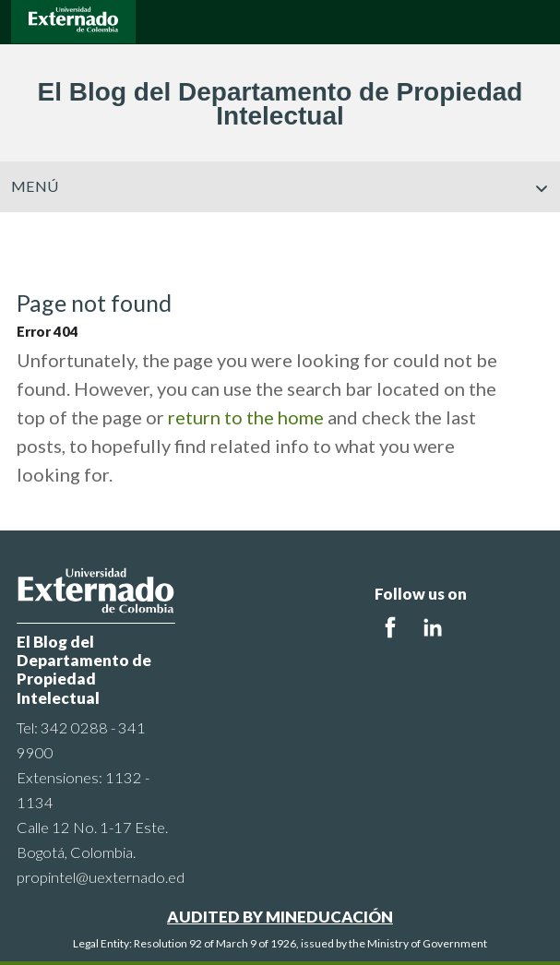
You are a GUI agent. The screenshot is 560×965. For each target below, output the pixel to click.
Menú (280, 186)
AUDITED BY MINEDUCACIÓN (280, 917)
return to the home (246, 417)
